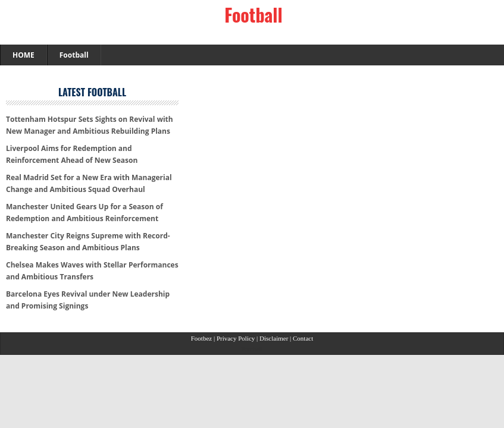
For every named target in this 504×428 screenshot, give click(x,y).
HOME (24, 55)
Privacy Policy (237, 338)
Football (253, 15)
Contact (303, 338)
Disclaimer (275, 338)
